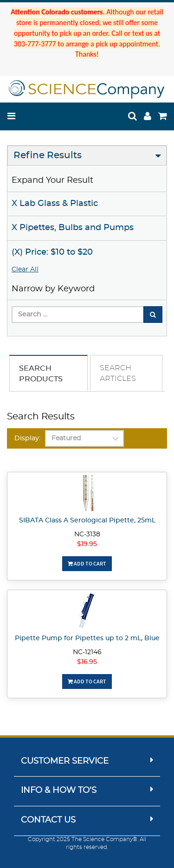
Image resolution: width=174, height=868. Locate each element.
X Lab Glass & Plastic (55, 204)
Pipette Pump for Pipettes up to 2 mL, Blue (87, 638)
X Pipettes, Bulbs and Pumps (73, 228)
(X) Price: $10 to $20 (52, 252)
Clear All (25, 270)
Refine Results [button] (48, 155)
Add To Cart (87, 563)
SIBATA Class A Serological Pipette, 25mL (87, 521)
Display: (27, 438)
